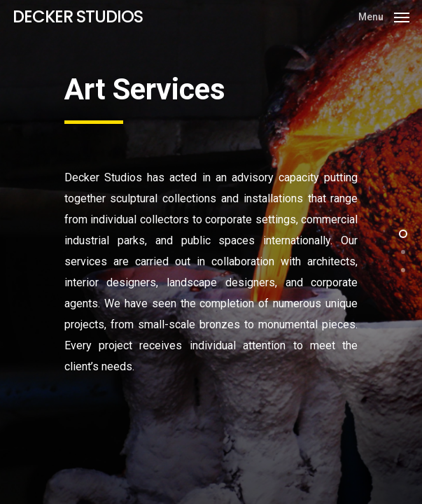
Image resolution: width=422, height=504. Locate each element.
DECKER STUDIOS (78, 17)
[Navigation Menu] (384, 16)
